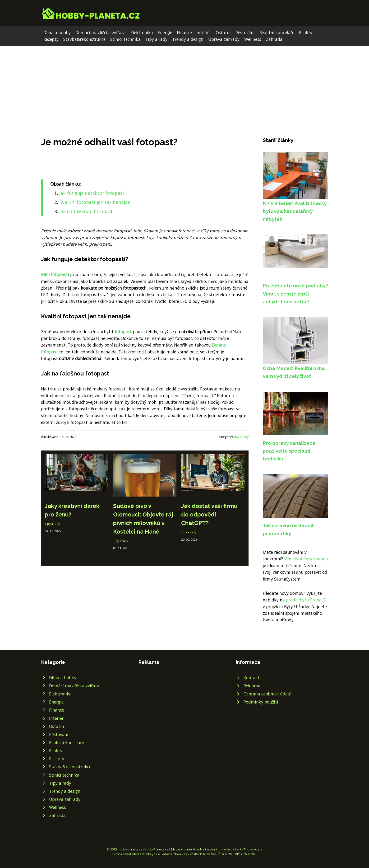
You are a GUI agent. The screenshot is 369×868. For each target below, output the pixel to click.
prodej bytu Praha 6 (306, 600)
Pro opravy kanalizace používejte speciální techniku (289, 451)
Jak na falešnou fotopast (86, 211)
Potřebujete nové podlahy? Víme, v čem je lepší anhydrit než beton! (295, 294)
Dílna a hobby (57, 33)
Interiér (204, 33)
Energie (165, 33)
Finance (184, 33)
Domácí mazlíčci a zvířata (101, 33)
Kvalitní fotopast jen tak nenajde (95, 202)
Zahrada (274, 39)
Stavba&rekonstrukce (84, 39)
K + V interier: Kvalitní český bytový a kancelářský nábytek (295, 211)
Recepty (51, 39)
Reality (306, 33)
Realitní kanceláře (277, 33)
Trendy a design (188, 39)
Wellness (253, 39)
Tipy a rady (156, 39)
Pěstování (245, 33)
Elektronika (142, 33)
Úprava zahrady (224, 39)
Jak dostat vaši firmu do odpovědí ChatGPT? (209, 514)
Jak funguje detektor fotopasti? (93, 193)
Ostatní (223, 33)
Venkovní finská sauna (306, 559)
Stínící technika (125, 39)
